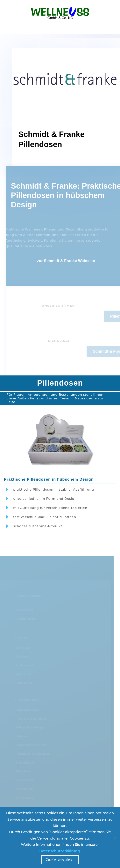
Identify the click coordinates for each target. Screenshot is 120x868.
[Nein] (115, 838)
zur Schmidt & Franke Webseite (72, 261)
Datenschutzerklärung (60, 851)
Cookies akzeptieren (60, 860)
